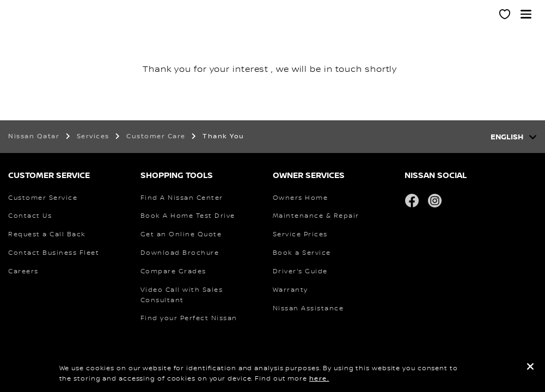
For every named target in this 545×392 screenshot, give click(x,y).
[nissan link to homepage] (30, 26)
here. (319, 379)
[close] (530, 368)
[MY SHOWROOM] (505, 16)
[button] (526, 14)
